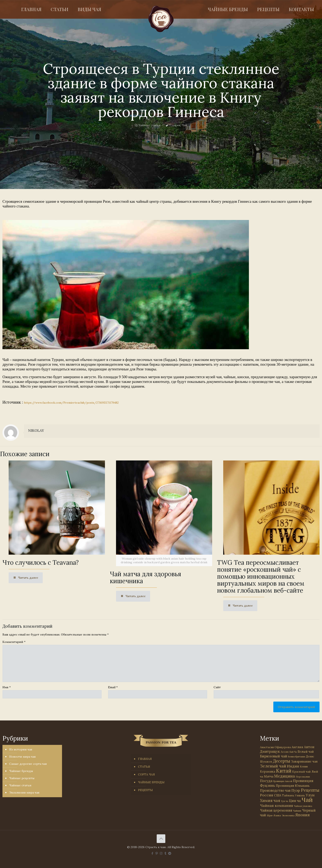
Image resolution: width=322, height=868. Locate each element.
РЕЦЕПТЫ (145, 790)
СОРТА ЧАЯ (146, 774)
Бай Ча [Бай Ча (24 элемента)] (293, 752)
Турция (175, 125)
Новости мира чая (22, 757)
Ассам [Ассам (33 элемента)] (285, 752)
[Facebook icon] (152, 853)
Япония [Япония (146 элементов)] (302, 815)
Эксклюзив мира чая (24, 792)
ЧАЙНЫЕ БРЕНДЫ (151, 782)
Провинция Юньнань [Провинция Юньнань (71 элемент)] (293, 786)
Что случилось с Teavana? (41, 562)
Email (113, 687)
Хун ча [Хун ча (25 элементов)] (285, 801)
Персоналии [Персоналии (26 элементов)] (303, 777)
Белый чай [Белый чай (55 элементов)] (306, 752)
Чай (185, 125)
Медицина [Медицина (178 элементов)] (285, 776)
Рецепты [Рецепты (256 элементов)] (310, 790)
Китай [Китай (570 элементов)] (284, 771)
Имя (7, 687)
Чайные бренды (21, 771)
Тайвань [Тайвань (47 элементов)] (288, 795)
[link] (126, 285)
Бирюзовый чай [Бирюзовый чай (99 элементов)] (274, 756)
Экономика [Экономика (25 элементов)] (288, 815)
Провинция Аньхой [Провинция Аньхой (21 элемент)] (283, 781)
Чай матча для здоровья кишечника (145, 577)
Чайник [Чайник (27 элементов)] (297, 811)
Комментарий (14, 642)
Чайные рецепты (22, 778)
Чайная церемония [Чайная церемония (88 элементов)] (276, 810)
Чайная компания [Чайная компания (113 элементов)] (277, 806)
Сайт (217, 687)
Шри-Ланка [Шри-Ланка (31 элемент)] (274, 815)
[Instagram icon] (161, 853)
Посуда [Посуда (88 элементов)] (266, 781)
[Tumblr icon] (165, 853)
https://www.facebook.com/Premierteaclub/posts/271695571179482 (71, 403)
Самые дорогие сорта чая (28, 764)
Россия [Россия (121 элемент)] (267, 795)
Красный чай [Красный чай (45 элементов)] (301, 772)
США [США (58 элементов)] (278, 795)
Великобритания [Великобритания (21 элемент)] (297, 757)
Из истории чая (21, 749)
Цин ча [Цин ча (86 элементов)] (295, 801)
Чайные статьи (149, 125)
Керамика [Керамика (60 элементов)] (268, 771)
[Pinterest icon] (157, 853)
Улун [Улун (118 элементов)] (310, 795)
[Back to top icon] (161, 839)
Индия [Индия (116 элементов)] (293, 766)
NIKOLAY (36, 431)
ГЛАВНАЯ (145, 759)
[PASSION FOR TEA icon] (170, 853)
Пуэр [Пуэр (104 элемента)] (296, 790)
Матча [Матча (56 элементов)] (269, 776)
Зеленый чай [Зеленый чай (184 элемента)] (273, 766)
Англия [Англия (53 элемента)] (297, 747)
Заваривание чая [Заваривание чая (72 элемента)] (304, 761)
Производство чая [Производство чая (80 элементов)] (275, 790)
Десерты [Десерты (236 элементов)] (282, 761)
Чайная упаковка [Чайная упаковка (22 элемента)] (303, 806)
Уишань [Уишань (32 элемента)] (300, 795)
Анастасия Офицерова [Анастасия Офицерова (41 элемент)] (275, 747)
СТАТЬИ (144, 767)
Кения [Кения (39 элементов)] (304, 767)
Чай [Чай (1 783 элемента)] (307, 800)
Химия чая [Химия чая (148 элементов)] (270, 800)
